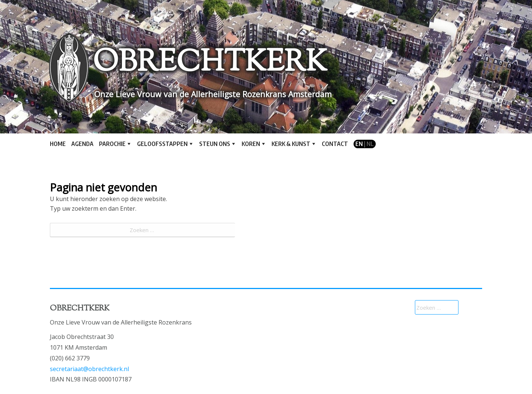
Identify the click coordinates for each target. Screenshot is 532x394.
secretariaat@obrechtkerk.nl (89, 369)
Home (58, 144)
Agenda (82, 144)
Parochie (112, 144)
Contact (335, 144)
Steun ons (215, 144)
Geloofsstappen (162, 144)
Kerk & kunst (291, 144)
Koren (251, 144)
